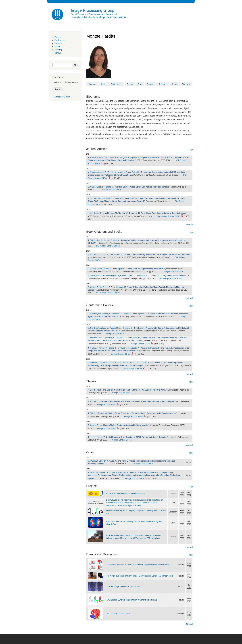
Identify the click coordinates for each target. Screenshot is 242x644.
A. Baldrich (92, 363)
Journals (92, 84)
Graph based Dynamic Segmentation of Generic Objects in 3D (132, 600)
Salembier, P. (137, 172)
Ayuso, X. (113, 461)
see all (189, 224)
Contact (58, 53)
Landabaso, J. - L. (143, 276)
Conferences (116, 84)
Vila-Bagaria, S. (105, 314)
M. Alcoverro (93, 255)
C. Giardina (93, 314)
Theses (130, 84)
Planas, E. (169, 158)
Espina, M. (112, 172)
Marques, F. (122, 172)
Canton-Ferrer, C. (128, 276)
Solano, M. (115, 240)
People (58, 37)
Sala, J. (101, 338)
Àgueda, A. (135, 158)
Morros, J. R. (155, 472)
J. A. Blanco (93, 158)
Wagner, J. (145, 158)
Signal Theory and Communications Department (94, 14)
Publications (60, 40)
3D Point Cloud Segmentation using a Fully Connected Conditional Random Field (140, 576)
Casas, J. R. (114, 158)
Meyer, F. (166, 472)
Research (163, 84)
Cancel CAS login (62, 97)
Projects (58, 43)
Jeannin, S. (134, 472)
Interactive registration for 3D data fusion (123, 587)
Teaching (58, 50)
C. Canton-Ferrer (95, 269)
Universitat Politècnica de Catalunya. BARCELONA (98, 17)
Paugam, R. (125, 158)
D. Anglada (92, 338)
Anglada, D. (102, 172)
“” (142, 187)
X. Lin (90, 198)
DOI (177, 160)
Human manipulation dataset (118, 614)
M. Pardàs (92, 172)
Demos (58, 46)
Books (103, 84)
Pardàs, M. (103, 158)
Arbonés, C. (117, 314)
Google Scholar (94, 178)
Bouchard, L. (124, 472)
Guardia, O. (128, 328)
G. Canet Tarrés (94, 187)
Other (140, 84)
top (191, 149)
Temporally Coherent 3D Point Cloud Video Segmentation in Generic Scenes (138, 565)
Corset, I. (114, 472)
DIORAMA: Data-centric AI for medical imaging (125, 494)
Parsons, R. (155, 158)
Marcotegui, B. (94, 475)
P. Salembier (93, 472)
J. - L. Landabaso (95, 437)
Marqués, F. (110, 338)
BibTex (98, 164)
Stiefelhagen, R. (113, 276)
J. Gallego (92, 240)
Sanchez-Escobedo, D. (103, 198)
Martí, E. (125, 461)
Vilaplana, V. (121, 269)
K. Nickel (91, 276)
